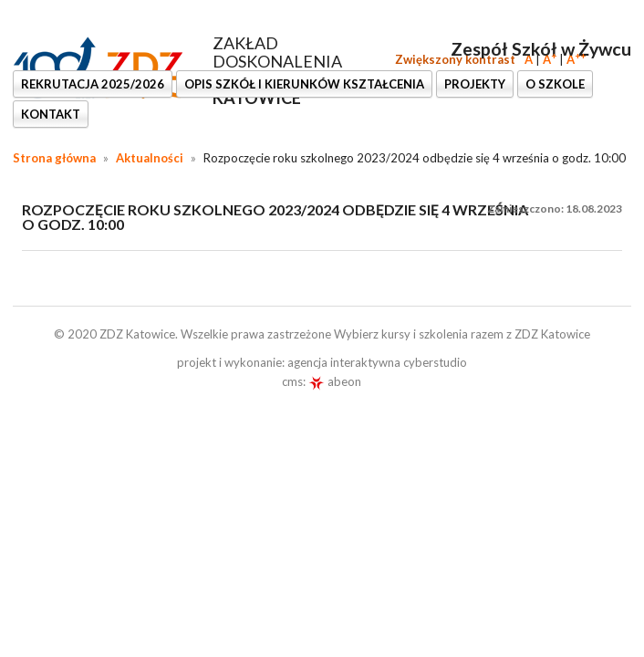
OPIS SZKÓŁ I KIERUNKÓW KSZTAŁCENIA (304, 84)
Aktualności (150, 158)
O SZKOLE (555, 84)
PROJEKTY (475, 84)
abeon (335, 381)
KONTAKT (51, 114)
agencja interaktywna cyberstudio (377, 362)
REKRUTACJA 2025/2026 (93, 84)
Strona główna (54, 158)
